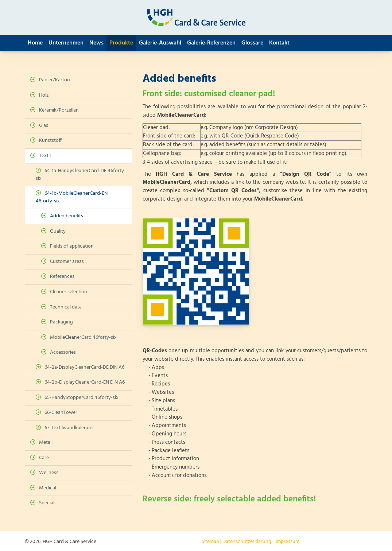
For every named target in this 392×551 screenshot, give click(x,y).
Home (35, 43)
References (62, 277)
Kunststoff (50, 141)
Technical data (66, 307)
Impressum (288, 542)
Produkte (121, 43)
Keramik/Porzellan (59, 110)
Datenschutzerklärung (247, 542)
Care (44, 458)
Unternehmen (66, 43)
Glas (44, 126)
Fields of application (72, 246)
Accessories (63, 352)
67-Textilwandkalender (69, 428)
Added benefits (67, 216)
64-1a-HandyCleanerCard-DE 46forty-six (81, 175)
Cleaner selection (69, 292)
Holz (44, 95)
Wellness (49, 473)
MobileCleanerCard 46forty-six (83, 337)
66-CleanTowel (61, 413)
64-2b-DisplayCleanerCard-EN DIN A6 (85, 382)
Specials (48, 503)
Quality (58, 231)
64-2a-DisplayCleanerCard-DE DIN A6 (84, 367)
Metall (46, 443)
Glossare (252, 43)
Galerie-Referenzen (211, 43)
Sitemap (210, 542)
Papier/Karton (55, 80)
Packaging (61, 322)
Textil (45, 156)
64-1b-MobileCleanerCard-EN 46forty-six (72, 197)
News (96, 43)
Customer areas (67, 262)
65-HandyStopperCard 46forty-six (81, 398)
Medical (48, 488)
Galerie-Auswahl (160, 43)
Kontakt (279, 43)
